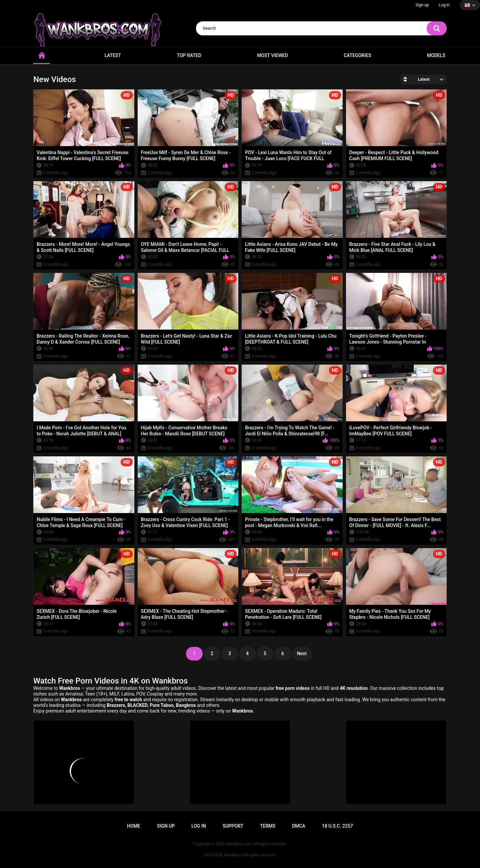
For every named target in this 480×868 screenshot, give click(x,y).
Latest (113, 55)
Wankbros (233, 855)
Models (436, 55)
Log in (444, 5)
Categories (357, 55)
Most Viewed (272, 55)
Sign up (422, 5)
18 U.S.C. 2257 (337, 826)
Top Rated (189, 55)
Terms (268, 826)
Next (302, 654)
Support (233, 826)
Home (42, 56)
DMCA (299, 826)
